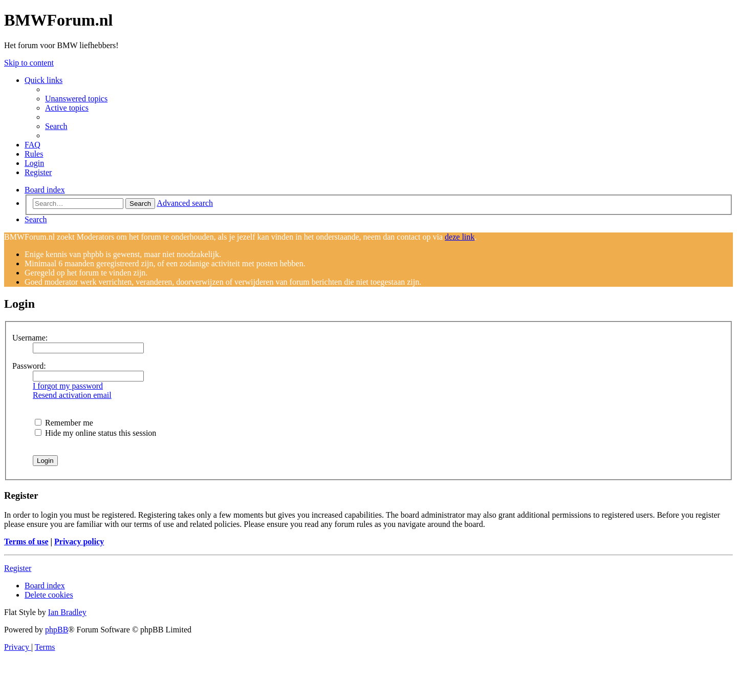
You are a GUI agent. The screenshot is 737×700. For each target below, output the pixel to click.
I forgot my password (68, 386)
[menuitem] (76, 99)
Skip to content (29, 63)
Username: (30, 338)
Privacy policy (79, 542)
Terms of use (26, 542)
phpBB (57, 630)
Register (18, 568)
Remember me (64, 423)
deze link (460, 237)
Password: (29, 366)
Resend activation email (72, 395)
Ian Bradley (67, 612)
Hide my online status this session (95, 433)
